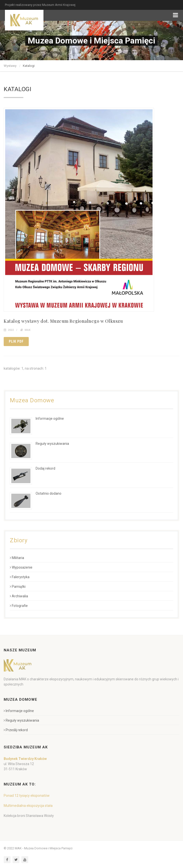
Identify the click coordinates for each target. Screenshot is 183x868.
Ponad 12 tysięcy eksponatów (27, 796)
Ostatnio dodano (49, 493)
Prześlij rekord (16, 730)
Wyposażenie (21, 567)
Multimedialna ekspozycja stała (28, 806)
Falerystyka (20, 577)
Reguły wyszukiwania (52, 444)
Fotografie (19, 606)
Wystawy (10, 66)
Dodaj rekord (45, 468)
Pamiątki (18, 587)
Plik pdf (16, 341)
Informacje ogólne (50, 419)
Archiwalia (19, 596)
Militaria (17, 558)
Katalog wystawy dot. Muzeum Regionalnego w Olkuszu (63, 321)
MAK (28, 330)
